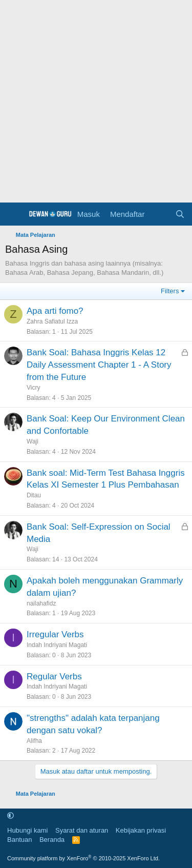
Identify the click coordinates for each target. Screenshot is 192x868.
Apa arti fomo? (55, 311)
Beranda (52, 840)
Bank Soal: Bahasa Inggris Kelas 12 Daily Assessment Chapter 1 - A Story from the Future (99, 365)
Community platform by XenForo (83, 858)
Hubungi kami (28, 830)
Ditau (34, 495)
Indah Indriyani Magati (57, 645)
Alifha (34, 741)
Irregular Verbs (55, 634)
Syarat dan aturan (82, 830)
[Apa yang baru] (159, 214)
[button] (10, 816)
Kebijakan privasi (141, 830)
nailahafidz (41, 603)
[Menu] (14, 214)
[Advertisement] (96, 101)
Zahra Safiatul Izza (52, 321)
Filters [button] (170, 291)
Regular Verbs (54, 677)
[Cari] (180, 214)
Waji (33, 441)
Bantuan (19, 840)
